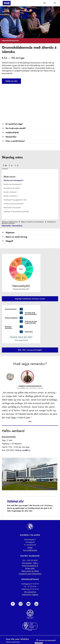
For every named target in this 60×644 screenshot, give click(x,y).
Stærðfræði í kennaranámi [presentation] (12, 208)
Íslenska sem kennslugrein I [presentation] (14, 180)
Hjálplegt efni (15, 501)
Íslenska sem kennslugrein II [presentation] (13, 184)
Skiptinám (8, 233)
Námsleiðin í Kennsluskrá (12, 226)
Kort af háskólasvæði (30, 550)
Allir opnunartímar (30, 592)
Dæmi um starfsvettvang (15, 237)
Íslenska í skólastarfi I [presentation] (11, 192)
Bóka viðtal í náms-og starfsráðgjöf (30, 350)
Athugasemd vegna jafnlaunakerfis (30, 574)
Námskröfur (9, 137)
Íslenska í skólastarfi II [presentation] (11, 196)
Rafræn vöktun (30, 568)
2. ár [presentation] (11, 165)
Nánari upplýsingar (13, 642)
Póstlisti (30, 548)
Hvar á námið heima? (13, 141)
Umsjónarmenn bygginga (30, 595)
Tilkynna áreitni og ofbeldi (30, 571)
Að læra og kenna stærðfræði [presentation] (14, 204)
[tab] (5, 166)
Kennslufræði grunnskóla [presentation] (12, 188)
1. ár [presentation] (5, 165)
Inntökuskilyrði (10, 133)
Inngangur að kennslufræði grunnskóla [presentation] (16, 212)
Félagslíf (7, 241)
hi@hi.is (36, 563)
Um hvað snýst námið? (14, 128)
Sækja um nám (11, 81)
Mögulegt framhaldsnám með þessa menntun (30, 299)
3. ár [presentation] (17, 165)
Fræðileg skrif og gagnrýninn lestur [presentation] (15, 200)
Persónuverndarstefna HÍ (30, 566)
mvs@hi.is (26, 450)
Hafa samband (27, 563)
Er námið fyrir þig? (12, 124)
